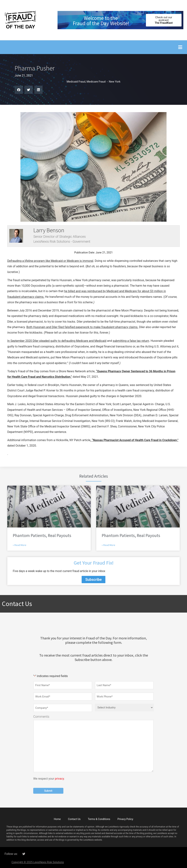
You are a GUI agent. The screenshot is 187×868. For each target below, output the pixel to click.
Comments (41, 716)
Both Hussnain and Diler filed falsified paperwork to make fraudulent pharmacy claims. (82, 327)
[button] (180, 47)
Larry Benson (49, 230)
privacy (59, 778)
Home (57, 818)
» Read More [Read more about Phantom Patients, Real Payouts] (20, 545)
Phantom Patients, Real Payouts (42, 535)
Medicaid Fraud (76, 82)
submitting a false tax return (131, 341)
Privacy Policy (125, 818)
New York (115, 82)
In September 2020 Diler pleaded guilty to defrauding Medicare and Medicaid (57, 341)
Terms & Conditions (99, 818)
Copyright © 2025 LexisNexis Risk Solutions (38, 861)
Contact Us (74, 818)
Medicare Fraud (96, 82)
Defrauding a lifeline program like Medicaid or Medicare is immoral (50, 261)
